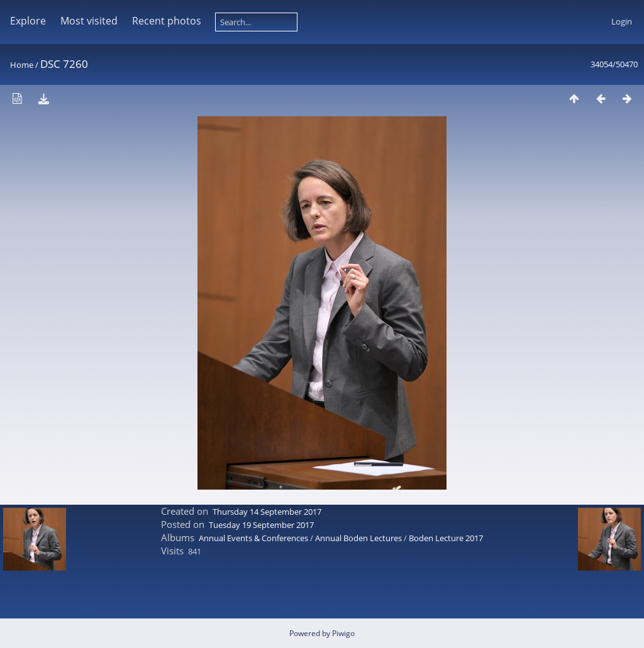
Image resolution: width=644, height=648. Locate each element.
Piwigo (343, 633)
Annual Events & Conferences (253, 538)
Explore (28, 21)
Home (22, 65)
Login (622, 21)
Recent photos (167, 21)
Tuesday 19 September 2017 (261, 525)
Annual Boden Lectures (358, 538)
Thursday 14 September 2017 (267, 512)
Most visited (89, 21)
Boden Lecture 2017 (446, 538)
